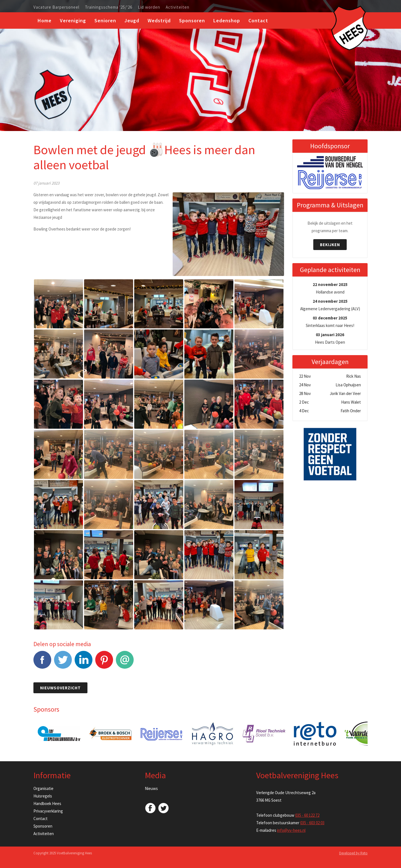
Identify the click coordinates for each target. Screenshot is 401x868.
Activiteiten (178, 7)
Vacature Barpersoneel (56, 7)
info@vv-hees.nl (291, 830)
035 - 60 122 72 (307, 815)
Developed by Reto (353, 853)
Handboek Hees (47, 803)
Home (45, 20)
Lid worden (149, 7)
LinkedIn (84, 663)
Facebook (42, 663)
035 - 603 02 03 (312, 823)
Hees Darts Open (330, 338)
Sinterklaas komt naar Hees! (330, 322)
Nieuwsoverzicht (60, 688)
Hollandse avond (330, 288)
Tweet (63, 663)
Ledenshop (227, 20)
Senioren (105, 20)
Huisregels (43, 796)
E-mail (125, 663)
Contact (258, 20)
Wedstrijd (159, 20)
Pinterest (104, 663)
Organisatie (43, 788)
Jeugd (132, 20)
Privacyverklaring (48, 811)
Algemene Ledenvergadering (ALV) (330, 305)
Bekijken (330, 245)
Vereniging (73, 20)
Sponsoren (192, 20)
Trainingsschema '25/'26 (109, 7)
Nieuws (151, 788)
